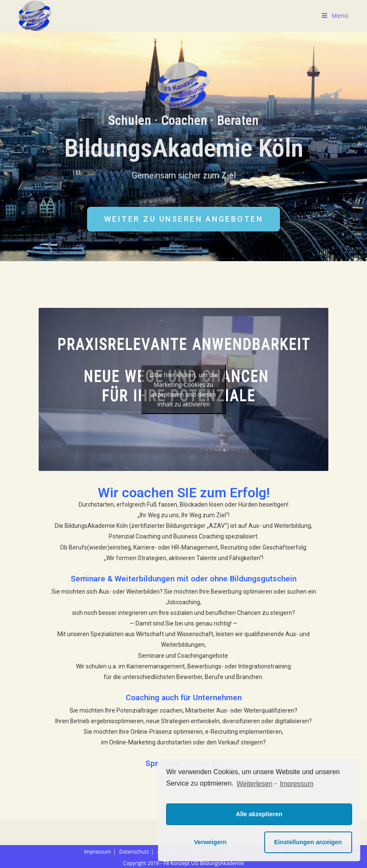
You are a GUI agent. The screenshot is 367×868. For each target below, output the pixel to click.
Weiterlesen (254, 784)
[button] (184, 219)
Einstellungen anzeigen (308, 842)
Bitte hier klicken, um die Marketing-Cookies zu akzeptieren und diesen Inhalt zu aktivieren (184, 389)
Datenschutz (134, 852)
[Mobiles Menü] (335, 15)
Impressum (97, 852)
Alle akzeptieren (259, 814)
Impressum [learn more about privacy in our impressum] (297, 784)
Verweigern (210, 842)
